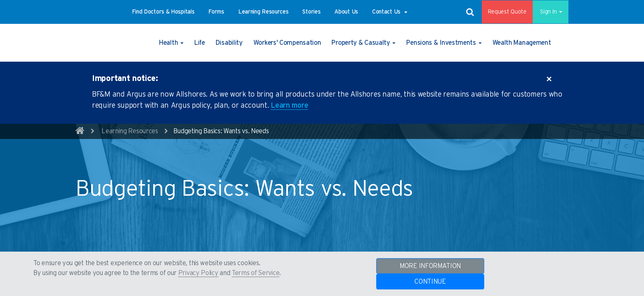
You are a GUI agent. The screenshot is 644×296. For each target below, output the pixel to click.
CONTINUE (430, 282)
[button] (163, 12)
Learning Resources (130, 131)
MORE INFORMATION (430, 266)
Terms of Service (255, 273)
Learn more (289, 106)
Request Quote (501, 12)
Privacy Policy (198, 273)
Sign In (548, 12)
